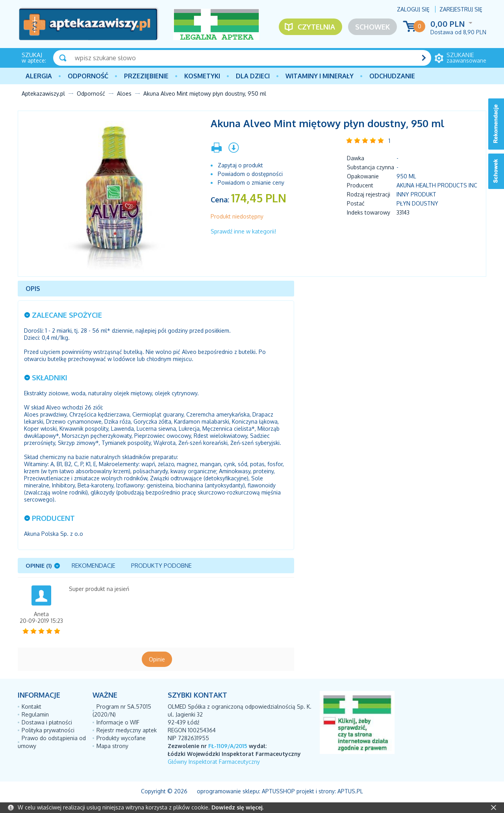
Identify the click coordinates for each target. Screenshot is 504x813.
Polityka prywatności (48, 730)
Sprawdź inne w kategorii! (243, 231)
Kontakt (31, 707)
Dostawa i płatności (47, 722)
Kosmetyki (202, 76)
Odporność (88, 76)
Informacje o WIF (118, 722)
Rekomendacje (94, 566)
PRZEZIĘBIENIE (146, 76)
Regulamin (35, 714)
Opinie (157, 659)
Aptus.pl (350, 791)
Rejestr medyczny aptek (127, 730)
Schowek (372, 27)
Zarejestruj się (461, 9)
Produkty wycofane (121, 738)
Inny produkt (416, 194)
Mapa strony (112, 746)
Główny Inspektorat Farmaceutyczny (214, 762)
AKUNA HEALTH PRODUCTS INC (437, 185)
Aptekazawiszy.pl (43, 94)
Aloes (124, 94)
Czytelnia (316, 27)
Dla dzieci (253, 76)
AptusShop (278, 791)
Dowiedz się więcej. (237, 807)
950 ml (406, 176)
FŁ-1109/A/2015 (228, 746)
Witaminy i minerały (320, 76)
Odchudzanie (392, 76)
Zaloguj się (413, 9)
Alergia (39, 76)
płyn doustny (417, 203)
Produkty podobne (161, 566)
